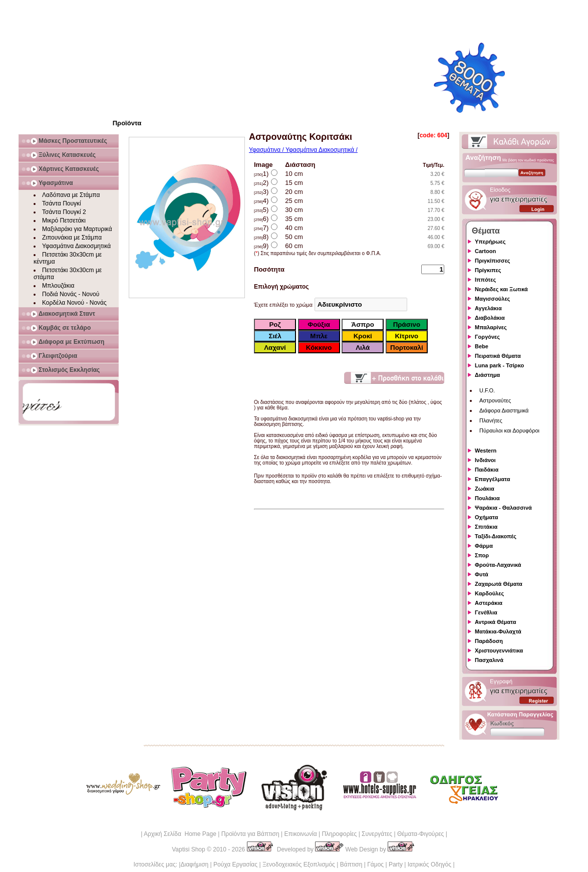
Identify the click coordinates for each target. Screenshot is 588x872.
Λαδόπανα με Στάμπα (71, 195)
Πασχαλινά (489, 660)
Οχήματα (486, 517)
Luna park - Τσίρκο (499, 365)
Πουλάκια (487, 498)
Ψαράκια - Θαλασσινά (503, 508)
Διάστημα (487, 375)
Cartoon (485, 251)
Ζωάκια (485, 489)
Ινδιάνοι (485, 460)
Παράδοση (489, 641)
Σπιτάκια (486, 527)
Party (396, 864)
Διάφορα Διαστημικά (504, 410)
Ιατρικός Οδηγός (429, 864)
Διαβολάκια (490, 318)
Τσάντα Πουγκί (62, 203)
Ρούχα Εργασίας (235, 864)
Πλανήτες (491, 420)
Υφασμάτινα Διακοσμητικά (76, 246)
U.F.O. (487, 390)
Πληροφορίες (339, 834)
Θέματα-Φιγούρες (420, 834)
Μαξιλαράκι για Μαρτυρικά (77, 229)
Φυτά (482, 574)
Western (486, 451)
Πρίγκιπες (488, 270)
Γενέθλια (486, 612)
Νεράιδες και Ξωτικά (501, 289)
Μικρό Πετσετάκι (64, 221)
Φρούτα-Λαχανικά (498, 565)
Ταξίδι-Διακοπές (496, 536)
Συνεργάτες (377, 834)
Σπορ (482, 555)
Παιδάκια (487, 470)
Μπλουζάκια (58, 286)
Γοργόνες (487, 337)
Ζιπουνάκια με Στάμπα (72, 238)
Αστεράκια (489, 603)
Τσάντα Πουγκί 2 (64, 212)
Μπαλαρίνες (491, 327)
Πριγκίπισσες (493, 261)
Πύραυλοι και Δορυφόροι (509, 430)
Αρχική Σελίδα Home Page (180, 834)
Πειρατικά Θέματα (498, 356)
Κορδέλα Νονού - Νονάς (74, 303)
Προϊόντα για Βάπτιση (250, 834)
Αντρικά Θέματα (495, 622)
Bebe (482, 346)
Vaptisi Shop (189, 849)
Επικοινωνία (300, 834)
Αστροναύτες (495, 400)
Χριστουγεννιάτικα (499, 650)
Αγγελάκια (488, 308)
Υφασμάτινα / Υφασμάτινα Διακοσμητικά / (303, 150)
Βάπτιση (351, 864)
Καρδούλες (489, 593)
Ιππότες (485, 280)
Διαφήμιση (194, 864)
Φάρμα (484, 546)
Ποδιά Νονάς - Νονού (71, 294)
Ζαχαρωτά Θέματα (499, 584)
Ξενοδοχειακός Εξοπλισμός (299, 864)
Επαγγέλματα (492, 479)
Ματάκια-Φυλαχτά (498, 631)
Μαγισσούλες (492, 299)
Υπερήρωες (490, 242)
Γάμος (375, 864)
